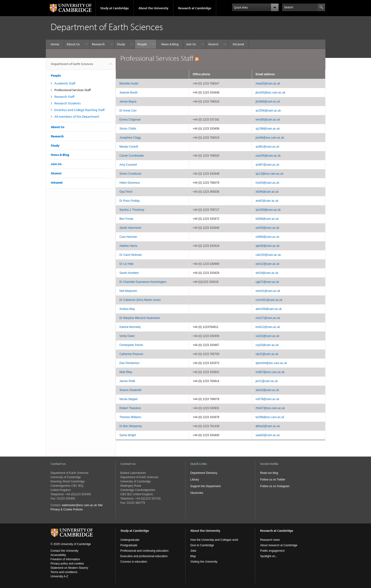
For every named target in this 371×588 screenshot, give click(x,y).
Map (193, 556)
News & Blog (170, 44)
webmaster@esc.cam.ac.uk (80, 505)
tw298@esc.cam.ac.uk (270, 417)
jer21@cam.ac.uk (267, 381)
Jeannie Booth (129, 93)
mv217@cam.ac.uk (268, 318)
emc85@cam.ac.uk (268, 120)
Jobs (193, 551)
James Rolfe (127, 381)
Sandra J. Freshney (132, 210)
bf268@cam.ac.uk (267, 219)
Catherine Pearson (131, 354)
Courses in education (134, 562)
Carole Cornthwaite (132, 156)
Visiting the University (204, 562)
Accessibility (58, 555)
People (142, 44)
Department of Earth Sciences (72, 66)
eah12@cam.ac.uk (267, 264)
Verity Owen (127, 336)
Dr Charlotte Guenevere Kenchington (143, 282)
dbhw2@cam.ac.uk (268, 426)
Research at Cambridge (195, 8)
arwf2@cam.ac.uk (267, 201)
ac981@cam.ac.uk (267, 147)
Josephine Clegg (130, 138)
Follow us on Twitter (273, 480)
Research (98, 44)
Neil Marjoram (128, 291)
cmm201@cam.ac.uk (269, 300)
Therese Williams (130, 417)
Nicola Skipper (129, 399)
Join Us (191, 44)
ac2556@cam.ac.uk (268, 111)
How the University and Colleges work (214, 540)
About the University (153, 8)
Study (121, 44)
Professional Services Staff (73, 90)
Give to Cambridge (202, 545)
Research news (270, 540)
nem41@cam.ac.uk (268, 291)
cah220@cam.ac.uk (268, 255)
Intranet (238, 44)
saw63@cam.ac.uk (268, 435)
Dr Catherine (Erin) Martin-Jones (140, 300)
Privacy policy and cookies (67, 564)
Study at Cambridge (114, 8)
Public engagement (272, 551)
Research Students (68, 103)
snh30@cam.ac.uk (267, 228)
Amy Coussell (128, 165)
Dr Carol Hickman (131, 255)
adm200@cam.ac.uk (269, 309)
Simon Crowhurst (130, 174)
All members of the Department (77, 117)
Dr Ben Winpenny (131, 426)
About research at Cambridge (279, 545)
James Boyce (128, 102)
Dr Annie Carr (128, 111)
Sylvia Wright (128, 435)
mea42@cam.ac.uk (268, 84)
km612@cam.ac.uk (268, 327)
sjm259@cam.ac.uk (268, 210)
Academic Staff (65, 83)
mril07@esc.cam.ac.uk (270, 372)
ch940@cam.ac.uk (267, 237)
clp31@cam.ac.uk (267, 354)
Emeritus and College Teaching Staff (79, 110)
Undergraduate (130, 540)
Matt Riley (126, 372)
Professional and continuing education (145, 551)
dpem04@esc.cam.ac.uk (271, 363)
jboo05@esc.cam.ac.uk (270, 93)
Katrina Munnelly (130, 327)
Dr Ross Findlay (130, 201)
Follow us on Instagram (275, 486)
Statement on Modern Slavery (69, 568)
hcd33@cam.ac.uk (267, 183)
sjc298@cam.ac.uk (268, 129)
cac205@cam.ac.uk (268, 156)
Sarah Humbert (129, 273)
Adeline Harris (128, 246)
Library (195, 480)
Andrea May (127, 309)
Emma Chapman (130, 120)
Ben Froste (126, 219)
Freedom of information (65, 559)
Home (55, 44)
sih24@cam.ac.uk (267, 273)
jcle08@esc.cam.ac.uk (270, 138)
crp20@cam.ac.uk (267, 345)
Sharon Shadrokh (131, 390)
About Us (73, 44)
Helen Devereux (130, 183)
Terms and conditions (64, 572)
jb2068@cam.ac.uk (268, 102)
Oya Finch (126, 192)
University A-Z (59, 576)
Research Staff (64, 97)
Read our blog (269, 473)
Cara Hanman (128, 237)
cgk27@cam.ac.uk (267, 282)
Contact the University (64, 551)
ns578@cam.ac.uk (267, 399)
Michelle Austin (129, 84)
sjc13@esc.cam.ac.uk (269, 174)
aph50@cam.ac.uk (267, 246)
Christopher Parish (131, 345)
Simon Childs (128, 129)
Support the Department (205, 486)
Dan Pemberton (129, 363)
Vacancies (197, 493)
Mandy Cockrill (129, 147)
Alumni (213, 44)
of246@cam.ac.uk (267, 192)
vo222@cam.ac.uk (267, 336)
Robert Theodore (130, 408)
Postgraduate (129, 545)
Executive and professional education (144, 556)
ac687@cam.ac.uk (267, 165)
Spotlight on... (269, 556)
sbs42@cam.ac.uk (267, 390)
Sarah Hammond (130, 228)
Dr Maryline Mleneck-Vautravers (140, 318)
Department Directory (204, 473)
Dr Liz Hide (126, 264)
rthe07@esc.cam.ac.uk (270, 408)
